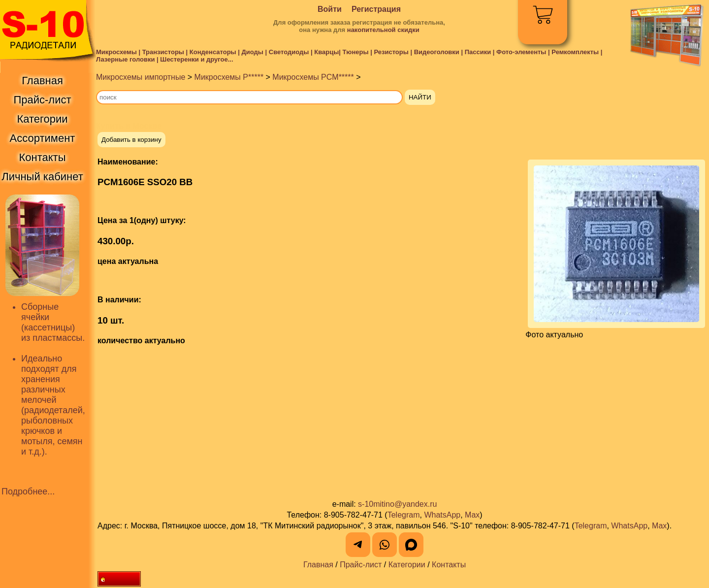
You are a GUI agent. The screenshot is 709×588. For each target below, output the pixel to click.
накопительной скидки (383, 30)
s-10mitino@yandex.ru (397, 504)
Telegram (404, 515)
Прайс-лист (361, 565)
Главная (318, 565)
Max (472, 515)
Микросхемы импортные (141, 77)
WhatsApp (442, 515)
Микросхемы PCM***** (313, 77)
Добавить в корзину (131, 140)
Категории (407, 565)
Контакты (449, 565)
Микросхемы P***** (229, 77)
